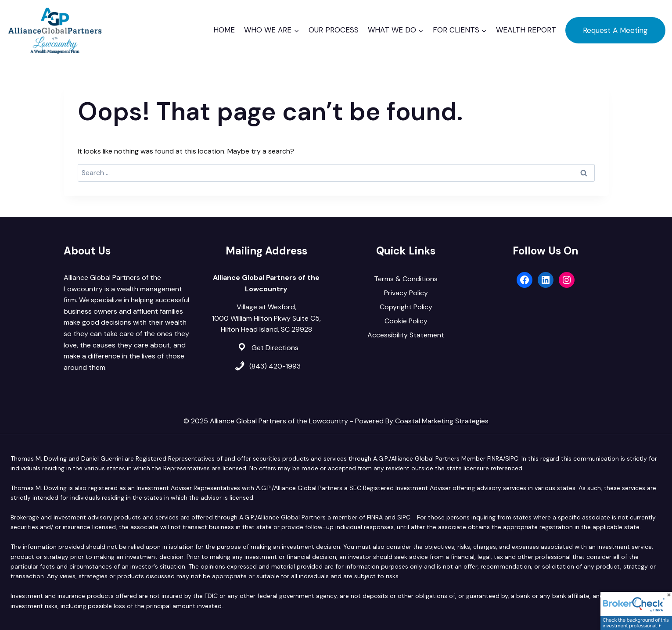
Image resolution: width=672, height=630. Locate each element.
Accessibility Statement (406, 335)
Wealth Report (526, 30)
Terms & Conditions (406, 279)
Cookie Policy (406, 321)
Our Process (334, 30)
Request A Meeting (615, 30)
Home (224, 30)
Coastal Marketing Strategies (442, 421)
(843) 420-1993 (275, 366)
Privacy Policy (406, 293)
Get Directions (275, 348)
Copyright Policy (406, 307)
